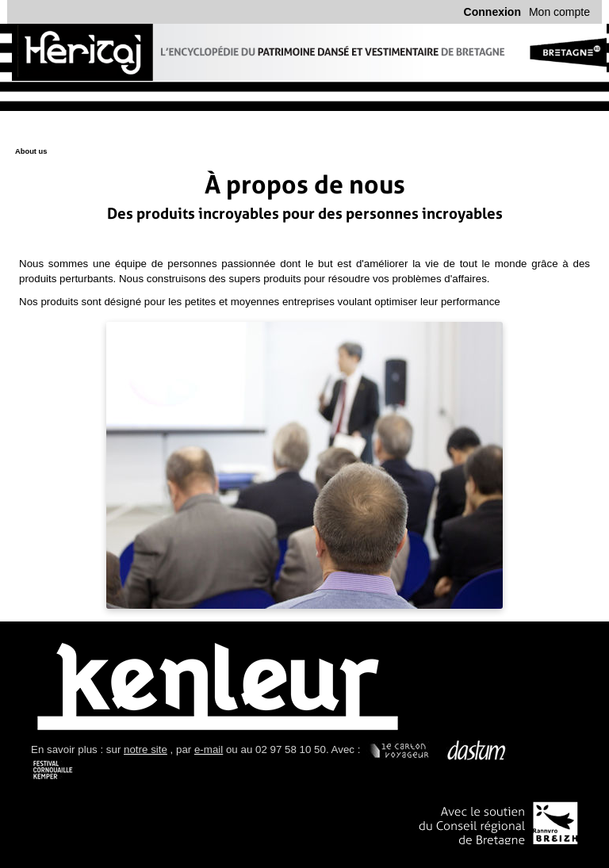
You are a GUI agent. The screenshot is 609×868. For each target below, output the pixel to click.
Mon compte (559, 12)
